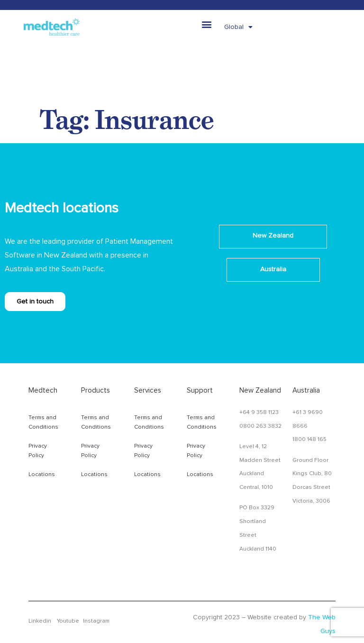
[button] (207, 24)
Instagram (96, 621)
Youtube (68, 621)
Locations (42, 475)
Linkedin (40, 621)
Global (238, 27)
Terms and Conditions (43, 423)
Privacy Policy (38, 451)
